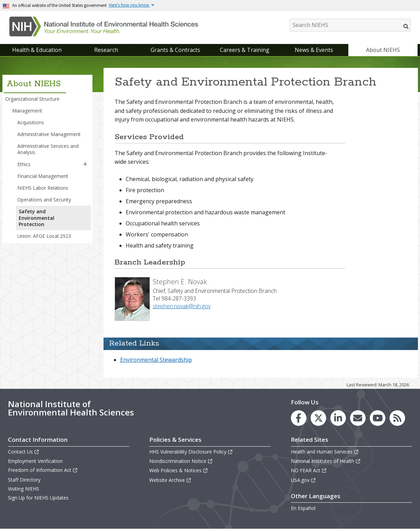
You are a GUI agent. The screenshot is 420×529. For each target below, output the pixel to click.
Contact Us (24, 452)
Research (106, 50)
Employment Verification (35, 461)
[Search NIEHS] (350, 25)
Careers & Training (245, 50)
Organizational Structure (32, 99)
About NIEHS (383, 50)
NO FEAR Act (309, 470)
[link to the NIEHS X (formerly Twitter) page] (318, 418)
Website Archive (170, 480)
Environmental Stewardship (156, 360)
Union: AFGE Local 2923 (44, 236)
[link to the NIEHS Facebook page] (299, 418)
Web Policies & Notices (179, 470)
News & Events (314, 50)
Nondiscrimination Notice (181, 461)
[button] (85, 164)
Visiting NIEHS (24, 489)
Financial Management (43, 176)
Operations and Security (44, 200)
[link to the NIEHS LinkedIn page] (338, 418)
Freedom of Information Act (43, 470)
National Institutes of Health (326, 461)
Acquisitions (31, 122)
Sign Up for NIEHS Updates (38, 498)
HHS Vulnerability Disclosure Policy (191, 452)
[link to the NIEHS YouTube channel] (378, 418)
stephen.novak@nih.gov (182, 306)
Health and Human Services (325, 452)
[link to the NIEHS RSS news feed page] (397, 418)
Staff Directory (24, 480)
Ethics (24, 164)
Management (27, 111)
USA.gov (303, 480)
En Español (303, 508)
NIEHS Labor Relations (43, 188)
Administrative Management (49, 134)
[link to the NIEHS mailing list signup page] (358, 418)
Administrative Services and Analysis (48, 149)
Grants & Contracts (175, 50)
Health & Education (37, 50)
